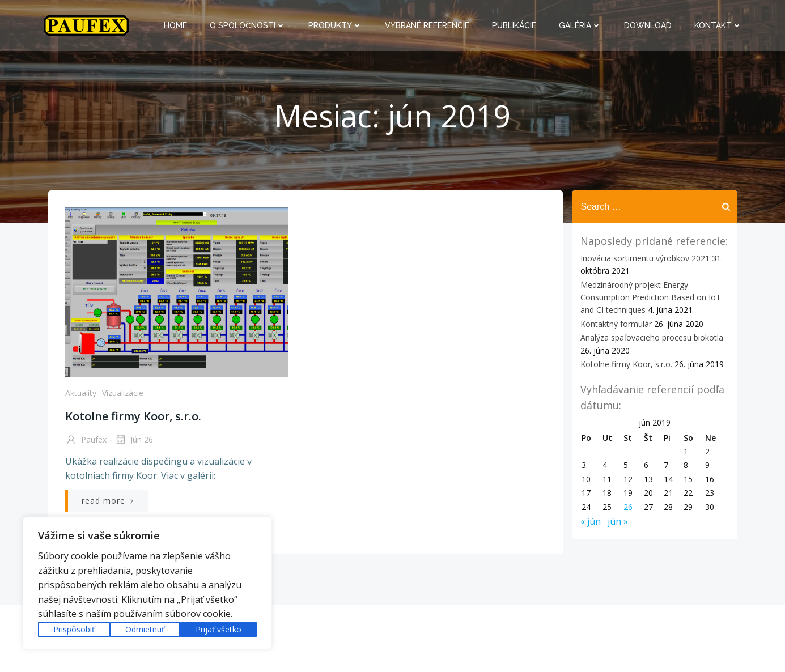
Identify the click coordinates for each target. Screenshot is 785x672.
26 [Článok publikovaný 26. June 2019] (628, 507)
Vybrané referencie (427, 25)
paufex (86, 440)
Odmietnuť (145, 629)
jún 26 (134, 440)
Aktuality (81, 393)
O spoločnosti (248, 25)
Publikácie (514, 25)
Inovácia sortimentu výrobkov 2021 (645, 258)
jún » (618, 521)
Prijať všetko (218, 629)
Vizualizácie (123, 393)
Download (648, 25)
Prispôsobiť (74, 629)
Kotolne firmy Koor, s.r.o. (626, 364)
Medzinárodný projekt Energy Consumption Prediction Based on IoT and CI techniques (651, 297)
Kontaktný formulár (616, 324)
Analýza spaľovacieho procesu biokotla (652, 337)
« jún (591, 521)
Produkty (335, 25)
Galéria (580, 25)
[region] (147, 583)
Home (175, 25)
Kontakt (718, 25)
